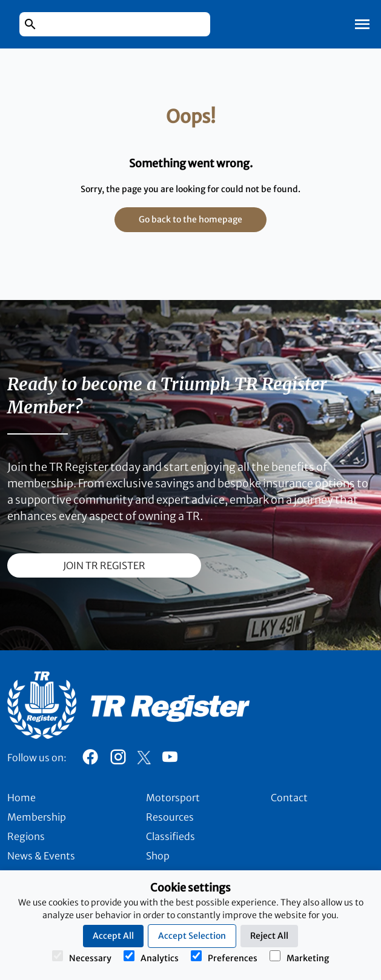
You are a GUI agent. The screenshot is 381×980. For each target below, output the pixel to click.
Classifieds (171, 836)
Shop (158, 856)
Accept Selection (192, 936)
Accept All (113, 936)
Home (22, 798)
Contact (289, 798)
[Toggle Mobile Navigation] (362, 24)
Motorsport (173, 798)
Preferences (224, 957)
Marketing (299, 957)
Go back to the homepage (190, 219)
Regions (26, 836)
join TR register (104, 565)
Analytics (151, 957)
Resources (170, 817)
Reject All (269, 936)
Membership (37, 817)
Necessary (82, 957)
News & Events (41, 856)
